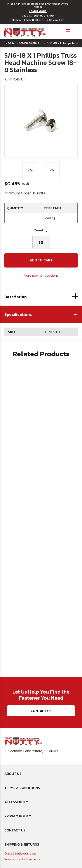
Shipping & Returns (22, 844)
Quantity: (41, 230)
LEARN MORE (38, 11)
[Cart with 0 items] (76, 31)
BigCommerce (31, 859)
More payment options (41, 275)
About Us (13, 774)
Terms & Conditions (22, 788)
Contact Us (41, 711)
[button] (41, 314)
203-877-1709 (44, 16)
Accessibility (16, 802)
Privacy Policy (18, 816)
